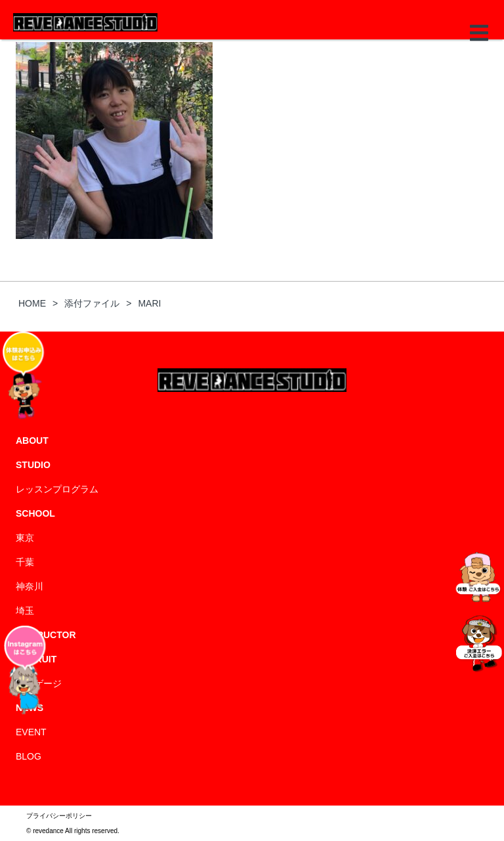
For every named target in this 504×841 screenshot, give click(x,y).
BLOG (29, 756)
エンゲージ (39, 683)
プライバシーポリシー (59, 816)
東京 (25, 538)
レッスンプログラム (57, 489)
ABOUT (32, 441)
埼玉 (25, 611)
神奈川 (30, 586)
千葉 (25, 562)
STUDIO (33, 465)
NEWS (30, 708)
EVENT (31, 732)
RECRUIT (36, 659)
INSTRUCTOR (46, 635)
